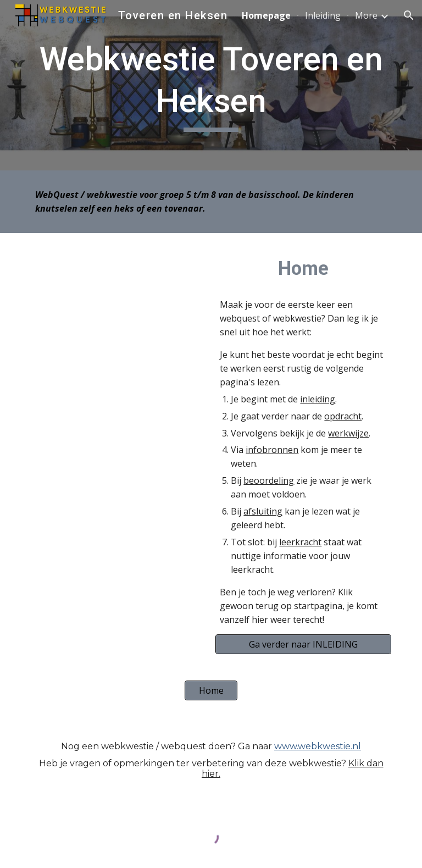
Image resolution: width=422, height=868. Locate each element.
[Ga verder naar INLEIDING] (303, 644)
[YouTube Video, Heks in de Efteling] (118, 306)
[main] (211, 85)
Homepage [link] (266, 15)
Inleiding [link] (323, 15)
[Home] (211, 690)
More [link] (366, 15)
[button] (409, 15)
